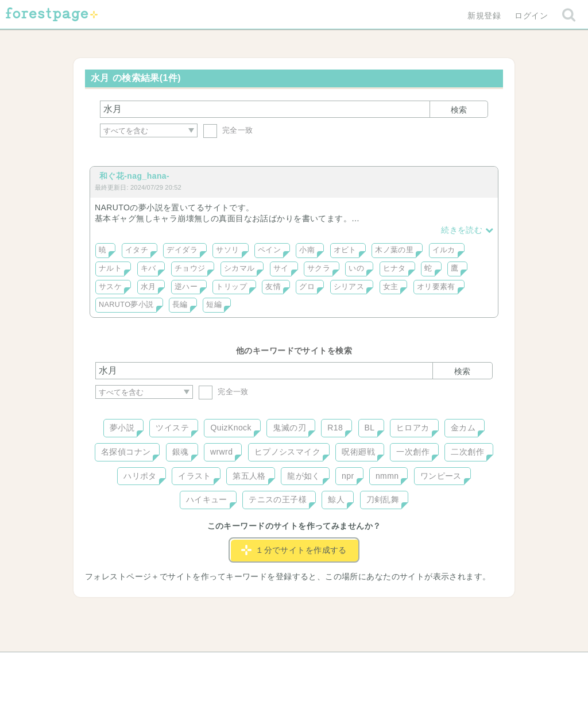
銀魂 (181, 452)
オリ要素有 (436, 287)
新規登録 (484, 16)
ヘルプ (147, 665)
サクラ (319, 268)
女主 (391, 287)
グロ (307, 287)
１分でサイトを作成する (294, 550)
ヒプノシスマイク (287, 452)
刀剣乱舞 (383, 499)
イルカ (444, 250)
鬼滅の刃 (289, 428)
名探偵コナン (126, 452)
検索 (459, 110)
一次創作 (413, 452)
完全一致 (228, 130)
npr (348, 476)
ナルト (110, 268)
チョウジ (190, 268)
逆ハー (186, 287)
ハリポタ (140, 476)
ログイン (531, 16)
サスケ (110, 287)
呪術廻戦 (358, 452)
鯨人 (336, 499)
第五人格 (249, 476)
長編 (180, 305)
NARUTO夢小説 (126, 305)
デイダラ (182, 250)
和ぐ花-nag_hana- (134, 176)
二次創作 (467, 452)
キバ (148, 268)
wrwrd (221, 452)
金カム (463, 428)
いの (356, 268)
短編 (214, 305)
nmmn (387, 476)
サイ (281, 268)
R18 (335, 428)
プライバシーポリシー (418, 665)
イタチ (137, 250)
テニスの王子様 (278, 499)
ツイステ (172, 428)
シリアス (349, 287)
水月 (148, 287)
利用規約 (278, 665)
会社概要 (338, 665)
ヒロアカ (413, 428)
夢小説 (122, 428)
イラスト (195, 476)
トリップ (231, 287)
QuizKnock (231, 428)
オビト (345, 250)
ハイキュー (207, 499)
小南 (307, 250)
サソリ (227, 250)
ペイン (269, 250)
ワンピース (441, 476)
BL (370, 428)
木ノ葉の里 (394, 250)
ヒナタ (394, 268)
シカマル (239, 268)
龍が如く (304, 476)
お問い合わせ (211, 665)
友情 (273, 287)
